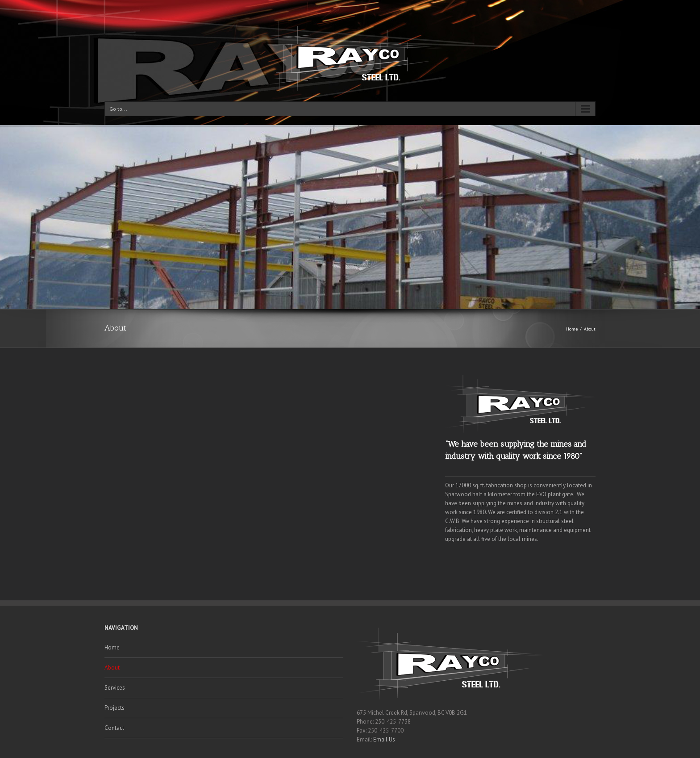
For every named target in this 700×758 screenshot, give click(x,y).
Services (115, 688)
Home (572, 329)
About (112, 668)
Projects (115, 708)
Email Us (384, 739)
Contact (114, 728)
